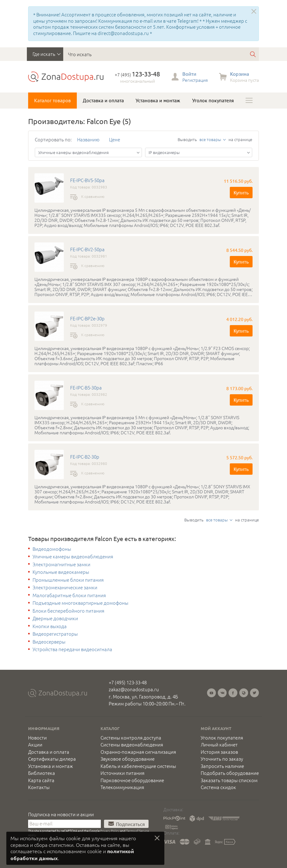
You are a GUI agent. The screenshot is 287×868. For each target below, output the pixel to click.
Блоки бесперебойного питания (68, 611)
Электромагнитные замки (61, 564)
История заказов (219, 752)
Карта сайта (41, 780)
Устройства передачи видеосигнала (72, 649)
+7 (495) (137, 74)
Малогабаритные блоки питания (69, 595)
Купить (241, 192)
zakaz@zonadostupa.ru (134, 689)
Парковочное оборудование (132, 780)
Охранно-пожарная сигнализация (138, 752)
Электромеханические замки (65, 587)
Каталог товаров (52, 100)
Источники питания (122, 773)
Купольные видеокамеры (61, 572)
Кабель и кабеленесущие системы (138, 766)
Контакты (39, 787)
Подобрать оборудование (230, 773)
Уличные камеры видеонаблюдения (73, 556)
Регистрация (195, 80)
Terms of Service (137, 831)
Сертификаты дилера (52, 759)
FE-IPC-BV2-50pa (87, 249)
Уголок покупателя (213, 100)
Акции (35, 745)
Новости (37, 738)
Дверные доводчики (55, 618)
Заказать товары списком (229, 780)
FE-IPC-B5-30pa (86, 388)
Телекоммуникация (122, 787)
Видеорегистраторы (55, 634)
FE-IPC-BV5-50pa (87, 180)
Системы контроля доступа (131, 738)
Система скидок (218, 787)
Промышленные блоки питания (68, 580)
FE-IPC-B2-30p (85, 457)
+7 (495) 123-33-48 (128, 682)
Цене (115, 139)
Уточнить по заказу (222, 759)
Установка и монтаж (158, 100)
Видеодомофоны (52, 549)
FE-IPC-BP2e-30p (87, 318)
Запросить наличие (222, 766)
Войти (189, 74)
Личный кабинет (219, 745)
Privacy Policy (110, 831)
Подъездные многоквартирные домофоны (80, 603)
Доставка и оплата (103, 100)
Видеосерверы (49, 642)
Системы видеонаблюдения (132, 745)
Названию (88, 139)
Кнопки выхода (50, 626)
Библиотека (42, 773)
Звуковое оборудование (128, 759)
